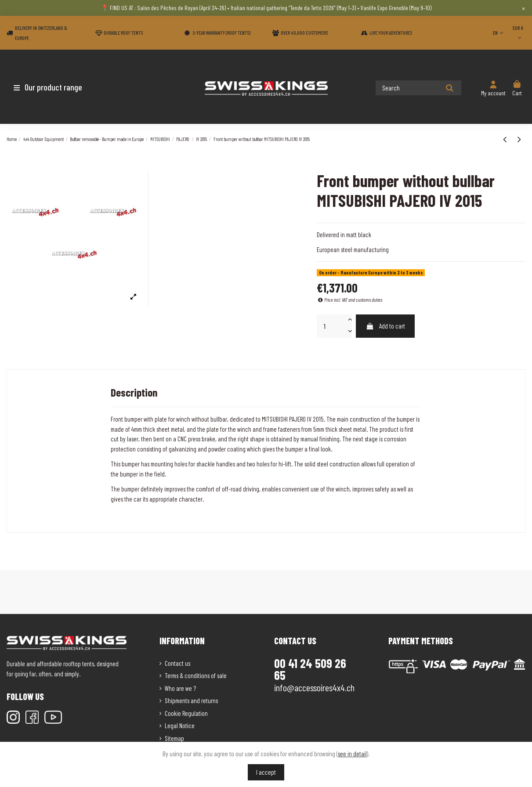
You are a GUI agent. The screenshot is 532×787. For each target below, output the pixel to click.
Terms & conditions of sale (196, 675)
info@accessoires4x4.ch (314, 687)
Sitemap (174, 738)
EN (499, 32)
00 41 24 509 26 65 (310, 669)
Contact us (177, 663)
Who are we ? (180, 688)
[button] (58, 87)
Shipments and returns (191, 700)
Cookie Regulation (186, 713)
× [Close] (523, 8)
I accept (266, 772)
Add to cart (385, 326)
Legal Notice (180, 726)
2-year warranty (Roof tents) (221, 32)
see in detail (352, 754)
